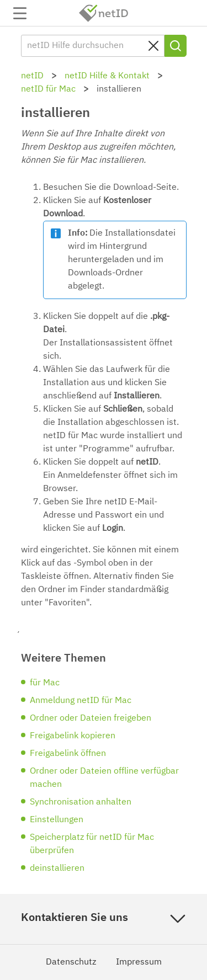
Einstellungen (57, 820)
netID (104, 13)
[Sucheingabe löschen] (153, 46)
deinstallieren (57, 869)
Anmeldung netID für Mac (81, 701)
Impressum (139, 962)
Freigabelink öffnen (68, 754)
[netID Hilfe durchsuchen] (93, 46)
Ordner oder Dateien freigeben (91, 718)
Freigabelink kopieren (73, 736)
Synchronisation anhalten (81, 802)
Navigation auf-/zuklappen (20, 13)
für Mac (45, 683)
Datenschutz (71, 962)
